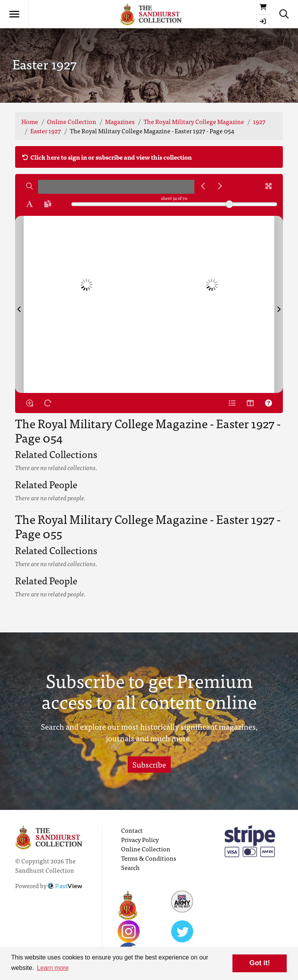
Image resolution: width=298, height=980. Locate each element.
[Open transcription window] (48, 204)
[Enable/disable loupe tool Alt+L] (29, 403)
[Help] (269, 403)
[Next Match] (220, 186)
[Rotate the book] (48, 403)
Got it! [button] (260, 963)
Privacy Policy (140, 839)
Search (130, 867)
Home (30, 121)
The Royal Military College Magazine (194, 121)
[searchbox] (116, 187)
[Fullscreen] (269, 186)
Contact (132, 830)
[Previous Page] (19, 304)
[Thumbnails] (250, 403)
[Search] (29, 186)
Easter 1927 (46, 131)
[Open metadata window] (232, 403)
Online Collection (72, 121)
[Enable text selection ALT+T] (29, 204)
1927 (259, 121)
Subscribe (149, 764)
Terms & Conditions (149, 858)
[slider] (229, 204)
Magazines (120, 121)
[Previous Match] (203, 186)
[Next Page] (279, 304)
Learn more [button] (53, 968)
